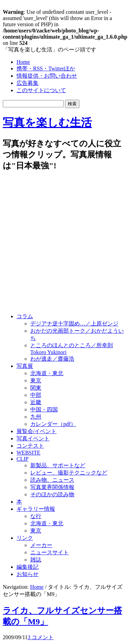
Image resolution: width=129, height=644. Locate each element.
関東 (36, 388)
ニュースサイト (50, 552)
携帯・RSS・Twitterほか (46, 69)
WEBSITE (28, 453)
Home (23, 62)
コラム (25, 316)
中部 (36, 395)
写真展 (25, 366)
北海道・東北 (47, 373)
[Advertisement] (64, 243)
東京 (36, 380)
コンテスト (30, 446)
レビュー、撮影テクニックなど (69, 473)
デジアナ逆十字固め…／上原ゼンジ (74, 324)
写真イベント (33, 438)
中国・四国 (44, 409)
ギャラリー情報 (36, 509)
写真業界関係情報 (52, 487)
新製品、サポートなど (58, 465)
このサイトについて (41, 90)
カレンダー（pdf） (53, 424)
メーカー (41, 545)
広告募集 (28, 83)
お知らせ (28, 574)
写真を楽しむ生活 (47, 123)
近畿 (36, 402)
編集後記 (28, 567)
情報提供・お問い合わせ (47, 76)
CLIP (23, 459)
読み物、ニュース (52, 480)
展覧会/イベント (36, 431)
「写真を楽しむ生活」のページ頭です (50, 50)
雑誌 (36, 560)
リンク (25, 538)
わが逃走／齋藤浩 (52, 359)
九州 (36, 417)
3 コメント (41, 637)
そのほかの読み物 (52, 494)
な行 (36, 516)
